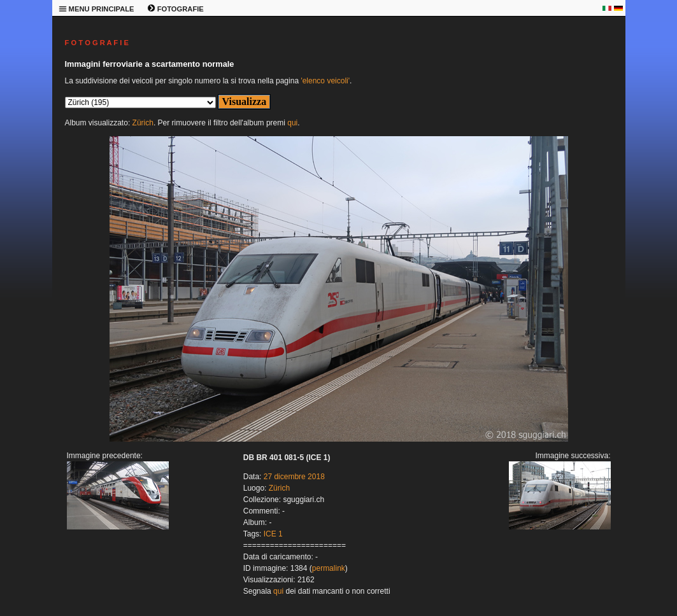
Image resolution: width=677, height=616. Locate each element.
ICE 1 (273, 534)
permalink (329, 568)
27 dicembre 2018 (294, 477)
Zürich (143, 123)
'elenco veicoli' (325, 81)
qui (292, 123)
